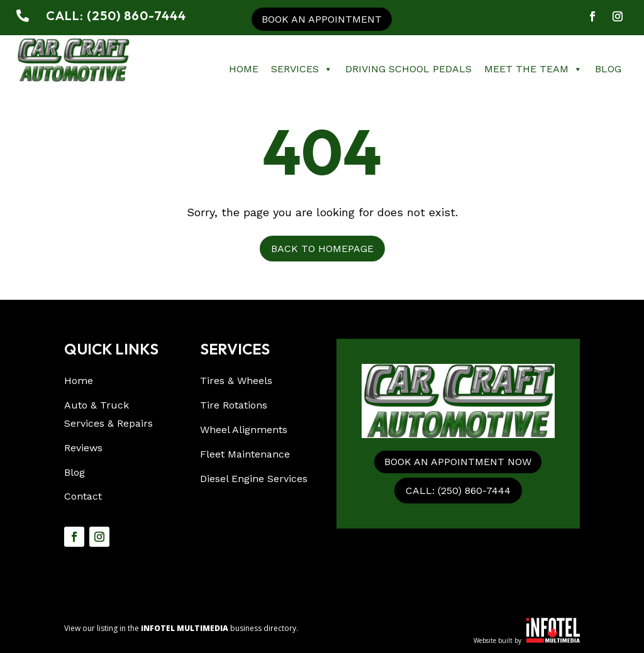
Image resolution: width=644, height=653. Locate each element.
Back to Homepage (322, 249)
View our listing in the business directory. (181, 628)
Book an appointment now (458, 462)
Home (244, 69)
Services (302, 69)
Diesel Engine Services (254, 479)
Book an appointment (322, 19)
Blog (608, 69)
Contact (83, 496)
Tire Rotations (234, 405)
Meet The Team (533, 69)
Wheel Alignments (244, 430)
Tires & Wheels (236, 381)
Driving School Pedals (408, 69)
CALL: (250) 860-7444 (458, 491)
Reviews (83, 448)
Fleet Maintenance (245, 454)
